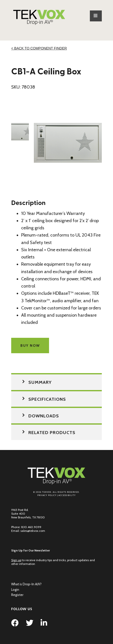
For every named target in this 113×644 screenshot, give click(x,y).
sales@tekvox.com (33, 531)
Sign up (16, 560)
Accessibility (67, 495)
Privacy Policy (47, 495)
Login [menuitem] (15, 590)
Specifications (47, 399)
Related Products (52, 433)
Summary (40, 382)
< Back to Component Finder (39, 48)
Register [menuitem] (17, 595)
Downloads (44, 416)
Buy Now (30, 346)
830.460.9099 (31, 527)
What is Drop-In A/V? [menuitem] (26, 584)
